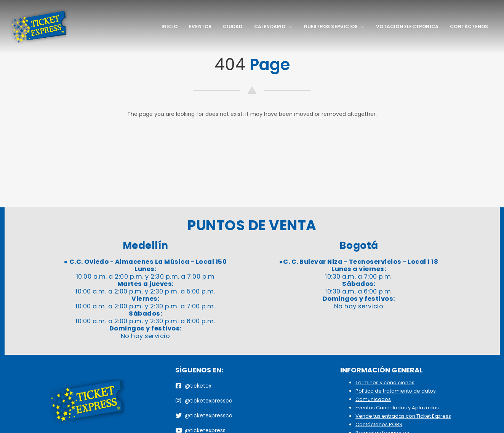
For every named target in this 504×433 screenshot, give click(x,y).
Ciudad (233, 26)
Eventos (200, 26)
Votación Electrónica (407, 26)
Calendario (273, 26)
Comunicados (373, 399)
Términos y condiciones (385, 382)
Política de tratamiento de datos (396, 391)
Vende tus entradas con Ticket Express (403, 416)
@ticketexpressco (204, 401)
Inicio (170, 26)
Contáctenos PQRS (379, 424)
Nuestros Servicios (334, 26)
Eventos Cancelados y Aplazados (397, 408)
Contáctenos (469, 26)
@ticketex (194, 386)
